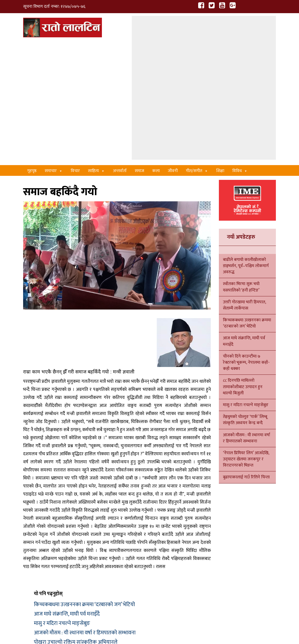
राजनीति (175, 580)
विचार (75, 46)
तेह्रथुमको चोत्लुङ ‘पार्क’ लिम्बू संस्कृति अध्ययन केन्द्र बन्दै (245, 295)
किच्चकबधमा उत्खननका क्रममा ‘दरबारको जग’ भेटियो (84, 479)
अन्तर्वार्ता (120, 46)
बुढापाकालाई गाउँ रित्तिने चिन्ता (246, 352)
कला (156, 46)
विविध (240, 46)
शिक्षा (220, 46)
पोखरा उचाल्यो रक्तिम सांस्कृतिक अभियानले (76, 517)
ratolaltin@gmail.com (55, 587)
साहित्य (96, 46)
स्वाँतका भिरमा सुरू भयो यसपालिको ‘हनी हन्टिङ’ (241, 162)
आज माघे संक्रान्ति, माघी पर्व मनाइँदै (67, 489)
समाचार (54, 46)
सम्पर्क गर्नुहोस (34, 637)
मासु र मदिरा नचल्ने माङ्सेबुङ (62, 498)
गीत (113, 567)
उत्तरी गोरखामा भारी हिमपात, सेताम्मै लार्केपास (244, 180)
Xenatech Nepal (234, 627)
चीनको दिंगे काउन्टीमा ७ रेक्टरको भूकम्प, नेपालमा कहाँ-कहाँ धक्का (246, 237)
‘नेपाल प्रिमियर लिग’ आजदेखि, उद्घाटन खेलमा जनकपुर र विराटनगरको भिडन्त (246, 334)
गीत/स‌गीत (197, 46)
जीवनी (173, 46)
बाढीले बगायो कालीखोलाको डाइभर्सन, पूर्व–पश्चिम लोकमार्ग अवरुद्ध (246, 141)
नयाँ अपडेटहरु (241, 112)
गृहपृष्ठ (32, 46)
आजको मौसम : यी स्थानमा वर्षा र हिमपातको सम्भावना (85, 507)
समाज (139, 46)
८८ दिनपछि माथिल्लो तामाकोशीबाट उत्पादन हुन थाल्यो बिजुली (243, 262)
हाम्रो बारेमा (49, 627)
